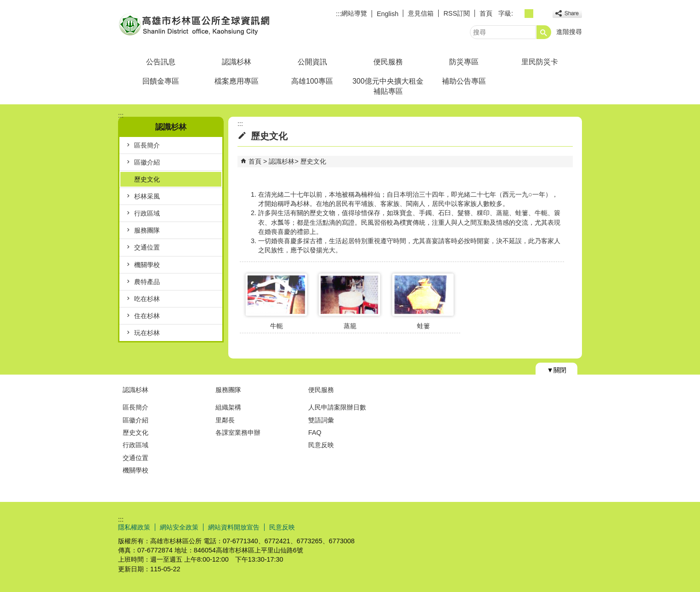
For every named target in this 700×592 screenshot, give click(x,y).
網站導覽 (354, 13)
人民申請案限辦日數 (337, 407)
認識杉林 (237, 62)
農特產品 (147, 282)
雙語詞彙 (321, 420)
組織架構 (228, 407)
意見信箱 (421, 13)
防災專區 (464, 62)
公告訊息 (161, 62)
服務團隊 (147, 230)
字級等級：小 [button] (519, 14)
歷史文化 (147, 179)
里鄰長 (225, 420)
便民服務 (388, 62)
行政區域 (147, 213)
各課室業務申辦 (238, 433)
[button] (544, 32)
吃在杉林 (147, 299)
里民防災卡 (540, 62)
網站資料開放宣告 (234, 527)
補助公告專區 (464, 81)
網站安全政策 (179, 527)
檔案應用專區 (237, 81)
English (387, 14)
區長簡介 (147, 145)
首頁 (486, 13)
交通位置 (147, 247)
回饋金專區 (161, 81)
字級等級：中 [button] (529, 14)
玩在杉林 (147, 333)
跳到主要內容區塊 (5, 5)
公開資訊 (312, 62)
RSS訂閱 (457, 13)
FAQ (315, 433)
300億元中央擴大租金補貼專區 (388, 86)
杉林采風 (147, 196)
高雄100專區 (312, 81)
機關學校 (147, 265)
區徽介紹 (147, 162)
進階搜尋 (569, 32)
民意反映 (321, 445)
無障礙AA (549, 527)
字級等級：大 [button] (539, 14)
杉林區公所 (196, 25)
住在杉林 (147, 316)
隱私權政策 (134, 527)
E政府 (503, 526)
